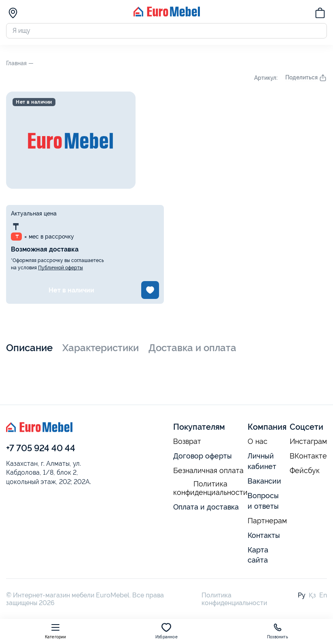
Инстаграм (308, 443)
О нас (258, 443)
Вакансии (264, 483)
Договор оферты (203, 457)
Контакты (264, 536)
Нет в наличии (71, 291)
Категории (56, 631)
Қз (312, 597)
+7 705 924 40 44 (41, 450)
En (323, 597)
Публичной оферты (60, 269)
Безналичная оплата (208, 472)
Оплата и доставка (206, 508)
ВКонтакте (308, 458)
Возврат (187, 443)
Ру (302, 597)
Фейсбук (305, 472)
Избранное (166, 631)
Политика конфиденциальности (210, 490)
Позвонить (278, 631)
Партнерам (267, 522)
